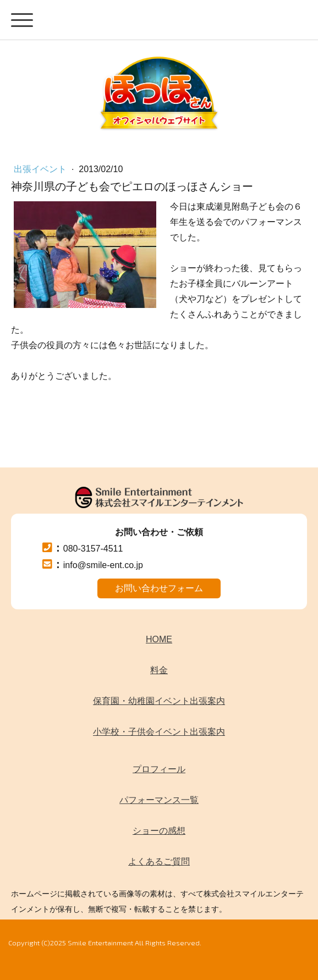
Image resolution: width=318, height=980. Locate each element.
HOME (159, 639)
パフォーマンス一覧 (159, 800)
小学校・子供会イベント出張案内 (159, 732)
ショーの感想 (159, 831)
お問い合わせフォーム (159, 588)
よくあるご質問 (159, 861)
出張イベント (41, 169)
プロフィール (159, 769)
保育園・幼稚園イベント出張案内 (159, 701)
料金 (159, 670)
